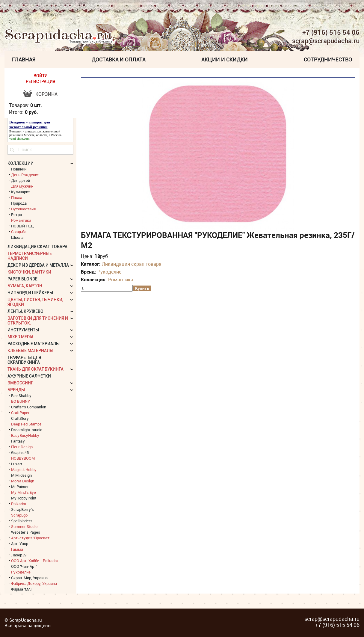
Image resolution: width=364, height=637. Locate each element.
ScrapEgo (19, 515)
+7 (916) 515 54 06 (331, 32)
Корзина (46, 94)
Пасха (17, 197)
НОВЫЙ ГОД (22, 226)
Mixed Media (21, 337)
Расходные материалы (34, 344)
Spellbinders (22, 521)
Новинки (19, 169)
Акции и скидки (225, 59)
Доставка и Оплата (119, 59)
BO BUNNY (21, 401)
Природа (19, 203)
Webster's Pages (26, 532)
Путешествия (23, 209)
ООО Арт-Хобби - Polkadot (34, 561)
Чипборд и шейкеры (30, 293)
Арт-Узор (20, 544)
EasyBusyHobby (25, 435)
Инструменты (23, 330)
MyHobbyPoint (24, 498)
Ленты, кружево (25, 311)
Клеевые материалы (30, 351)
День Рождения (25, 175)
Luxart (17, 464)
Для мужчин (22, 186)
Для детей (21, 180)
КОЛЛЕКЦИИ (21, 163)
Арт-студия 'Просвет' (31, 538)
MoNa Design (23, 481)
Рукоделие (109, 272)
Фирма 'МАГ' (22, 589)
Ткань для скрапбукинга (36, 369)
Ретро (16, 215)
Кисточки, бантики (29, 272)
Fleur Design (22, 447)
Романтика (121, 280)
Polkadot (19, 504)
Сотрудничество (328, 59)
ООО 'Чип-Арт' (24, 566)
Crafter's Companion (29, 407)
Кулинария (21, 192)
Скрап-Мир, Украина (29, 578)
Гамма (17, 549)
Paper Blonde (22, 279)
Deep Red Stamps (26, 424)
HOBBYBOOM (23, 458)
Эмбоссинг (20, 383)
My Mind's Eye (24, 492)
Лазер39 (19, 555)
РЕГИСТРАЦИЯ (40, 81)
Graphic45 (20, 452)
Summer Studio (24, 526)
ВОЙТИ (41, 76)
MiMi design (21, 475)
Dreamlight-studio (27, 430)
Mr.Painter (20, 487)
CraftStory (20, 418)
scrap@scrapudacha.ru (326, 41)
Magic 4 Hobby (24, 470)
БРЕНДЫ (16, 390)
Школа (17, 237)
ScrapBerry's (22, 509)
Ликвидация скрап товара (132, 264)
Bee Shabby (21, 396)
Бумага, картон (25, 286)
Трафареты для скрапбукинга (24, 360)
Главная (24, 59)
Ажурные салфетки (29, 376)
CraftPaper (20, 413)
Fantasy (18, 441)
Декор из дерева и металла (38, 265)
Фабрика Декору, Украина (34, 583)
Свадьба (19, 232)
